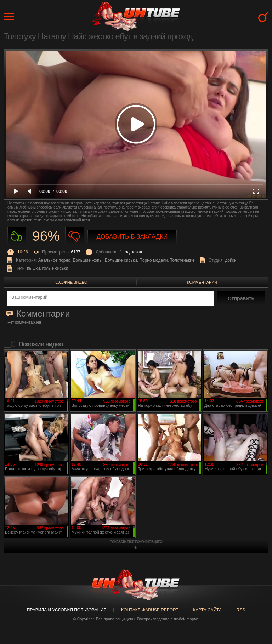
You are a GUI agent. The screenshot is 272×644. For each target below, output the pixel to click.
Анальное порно (54, 260)
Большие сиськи (121, 260)
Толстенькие (182, 260)
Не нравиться (75, 236)
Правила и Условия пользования (67, 610)
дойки (231, 260)
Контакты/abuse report (150, 610)
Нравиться (17, 236)
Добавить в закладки (132, 237)
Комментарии (202, 282)
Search (263, 17)
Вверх (256, 606)
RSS (241, 610)
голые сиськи (55, 268)
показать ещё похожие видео (136, 542)
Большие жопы (87, 260)
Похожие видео (70, 282)
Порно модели (153, 260)
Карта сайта (207, 610)
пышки (33, 268)
